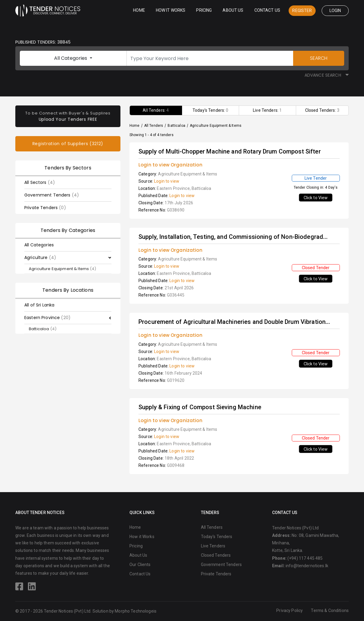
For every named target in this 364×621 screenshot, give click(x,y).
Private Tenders (45, 208)
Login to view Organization (170, 165)
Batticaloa (43, 329)
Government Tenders (52, 195)
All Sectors (40, 182)
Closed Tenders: (322, 110)
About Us (233, 10)
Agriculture (40, 257)
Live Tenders (213, 546)
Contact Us (267, 10)
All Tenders (154, 126)
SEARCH (319, 58)
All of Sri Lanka (39, 305)
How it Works (171, 10)
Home (139, 10)
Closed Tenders (216, 555)
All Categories (71, 58)
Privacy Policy (290, 610)
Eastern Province (47, 318)
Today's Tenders (217, 537)
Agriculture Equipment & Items (63, 269)
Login (335, 11)
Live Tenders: (267, 110)
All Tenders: (156, 110)
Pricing (204, 10)
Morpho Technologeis (136, 611)
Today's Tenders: (211, 110)
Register (302, 11)
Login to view (167, 181)
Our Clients (140, 565)
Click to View (316, 198)
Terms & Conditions (330, 610)
